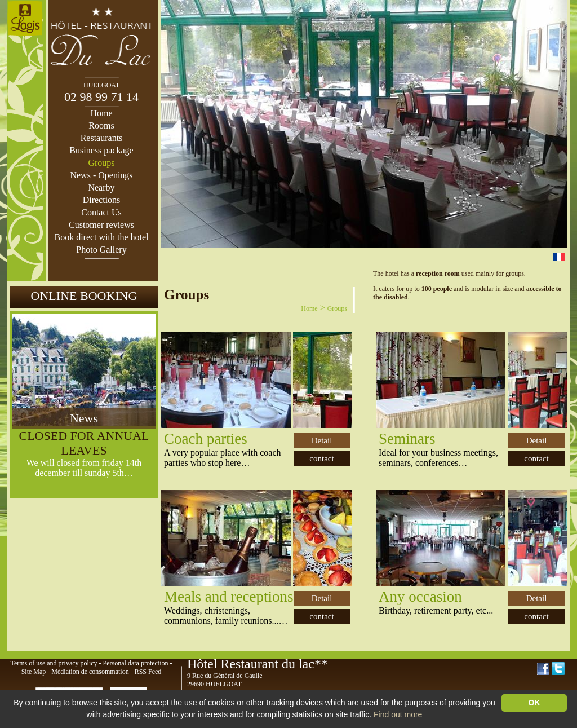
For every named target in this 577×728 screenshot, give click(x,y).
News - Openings (101, 175)
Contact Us (101, 212)
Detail (322, 440)
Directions (102, 200)
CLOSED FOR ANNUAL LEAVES (84, 443)
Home (101, 113)
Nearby (101, 187)
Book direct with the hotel (101, 237)
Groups (101, 163)
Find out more (398, 714)
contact (321, 458)
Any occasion (420, 597)
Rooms (101, 125)
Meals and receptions (228, 597)
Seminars (407, 439)
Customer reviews (101, 225)
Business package (101, 150)
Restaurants (102, 138)
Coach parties (206, 439)
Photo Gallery (101, 250)
